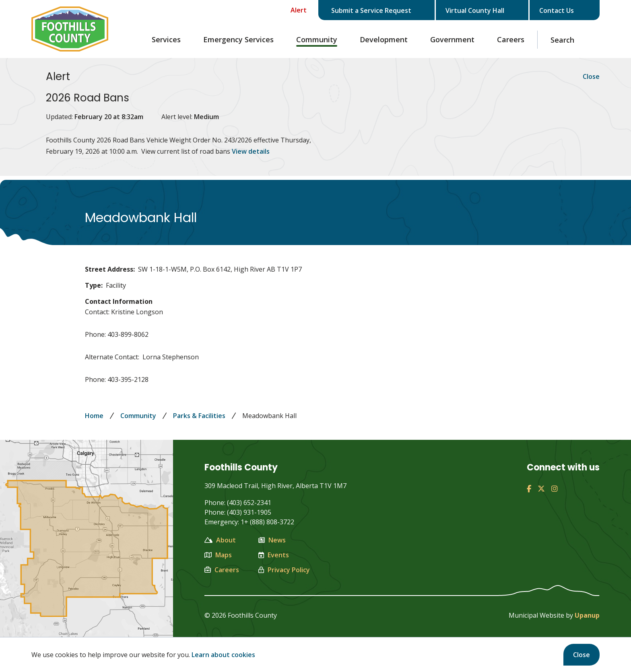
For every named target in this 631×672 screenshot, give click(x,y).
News (272, 540)
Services (166, 39)
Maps (218, 555)
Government (452, 39)
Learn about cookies (223, 655)
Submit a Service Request (378, 10)
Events (274, 555)
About (220, 540)
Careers (511, 39)
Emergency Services (238, 39)
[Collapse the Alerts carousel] (293, 10)
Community (317, 39)
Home (94, 416)
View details (251, 151)
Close (582, 655)
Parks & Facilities (199, 416)
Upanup (587, 615)
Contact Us (563, 10)
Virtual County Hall (482, 10)
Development (384, 39)
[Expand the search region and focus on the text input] (569, 40)
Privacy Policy (284, 570)
